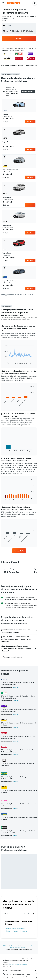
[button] (3, 3)
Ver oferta (30, 122)
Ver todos (16, 687)
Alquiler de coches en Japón (18, 948)
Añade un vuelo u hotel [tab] (12, 914)
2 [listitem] (4, 119)
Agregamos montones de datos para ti (20, 974)
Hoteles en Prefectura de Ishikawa (16, 931)
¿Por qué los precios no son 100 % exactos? (20, 978)
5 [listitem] (4, 174)
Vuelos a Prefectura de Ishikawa (15, 928)
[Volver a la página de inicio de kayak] (13, 3)
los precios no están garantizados (18, 964)
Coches (13, 946)
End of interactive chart (3, 363)
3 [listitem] (8, 174)
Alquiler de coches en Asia (25, 946)
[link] (19, 551)
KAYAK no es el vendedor (20, 970)
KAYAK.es (6, 946)
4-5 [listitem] (12, 119)
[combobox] (8, 19)
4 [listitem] (4, 146)
